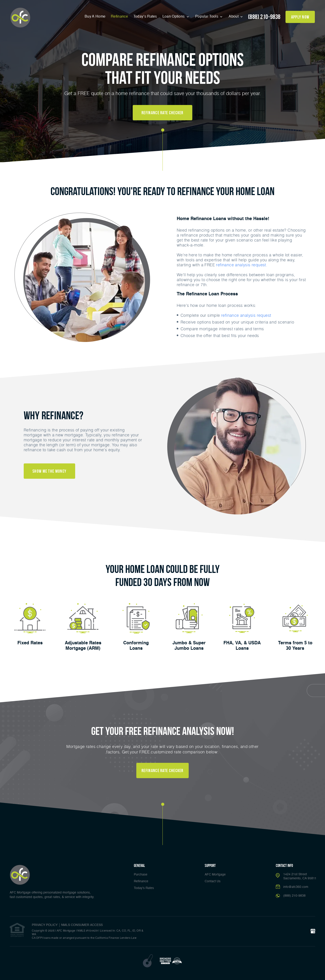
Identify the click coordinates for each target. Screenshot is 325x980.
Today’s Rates (145, 17)
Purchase (141, 875)
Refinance (119, 17)
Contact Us (213, 881)
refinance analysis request (246, 315)
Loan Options (174, 17)
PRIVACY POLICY (45, 925)
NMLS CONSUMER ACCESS (82, 925)
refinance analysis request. (242, 265)
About (234, 17)
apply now (300, 17)
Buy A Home (95, 17)
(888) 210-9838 (264, 17)
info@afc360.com (296, 887)
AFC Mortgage (215, 875)
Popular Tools (207, 17)
